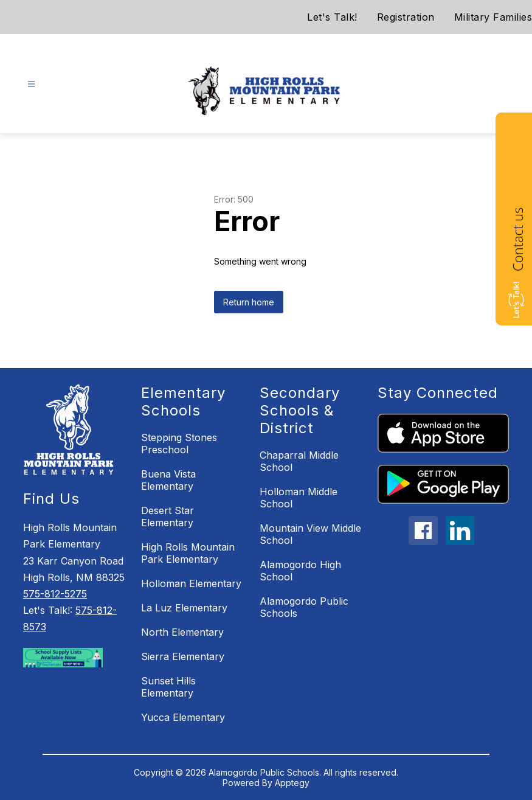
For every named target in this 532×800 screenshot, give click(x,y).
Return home (249, 302)
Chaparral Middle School (299, 461)
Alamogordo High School (300, 571)
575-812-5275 (55, 594)
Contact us (517, 239)
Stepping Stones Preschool (179, 443)
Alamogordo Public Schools (304, 607)
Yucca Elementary (183, 717)
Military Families (493, 17)
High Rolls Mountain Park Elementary (188, 553)
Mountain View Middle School (310, 534)
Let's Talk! (332, 17)
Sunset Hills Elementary (168, 687)
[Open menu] (31, 84)
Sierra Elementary (183, 656)
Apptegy (292, 783)
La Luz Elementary (184, 608)
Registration (406, 17)
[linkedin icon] (460, 541)
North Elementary (182, 632)
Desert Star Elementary (168, 517)
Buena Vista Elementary (168, 480)
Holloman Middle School (299, 498)
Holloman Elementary (191, 583)
